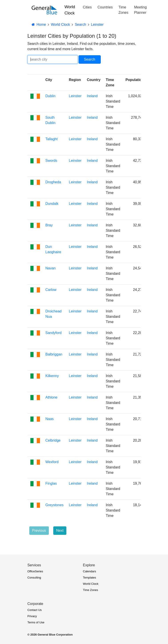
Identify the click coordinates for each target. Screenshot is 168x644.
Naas (50, 419)
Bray (49, 225)
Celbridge (53, 440)
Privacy (32, 616)
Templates (90, 578)
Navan (51, 268)
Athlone (51, 397)
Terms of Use (36, 622)
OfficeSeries (35, 571)
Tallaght (52, 139)
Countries (105, 7)
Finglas (51, 483)
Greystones (55, 505)
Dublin (50, 96)
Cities (87, 7)
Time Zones (123, 10)
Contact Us (35, 610)
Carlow (51, 290)
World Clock (70, 10)
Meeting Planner (140, 10)
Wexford (52, 462)
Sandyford (54, 333)
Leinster (75, 96)
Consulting (34, 578)
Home (39, 25)
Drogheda (53, 182)
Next (60, 530)
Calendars (90, 571)
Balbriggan (54, 354)
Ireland (92, 96)
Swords (51, 161)
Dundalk (52, 204)
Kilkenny (52, 376)
